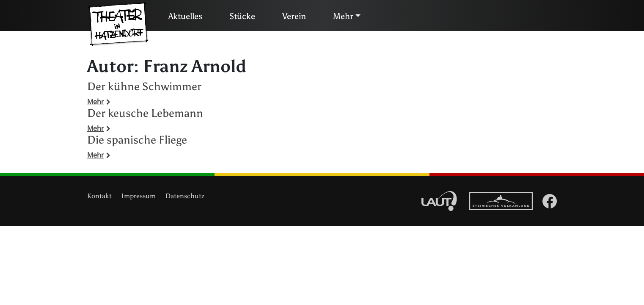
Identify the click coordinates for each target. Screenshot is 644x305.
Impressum (139, 196)
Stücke (242, 16)
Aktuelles (185, 16)
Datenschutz (185, 196)
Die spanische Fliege (137, 140)
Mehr (343, 16)
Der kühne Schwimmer (144, 86)
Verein (294, 16)
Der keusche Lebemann (145, 113)
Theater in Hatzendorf (118, 24)
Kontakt (99, 196)
